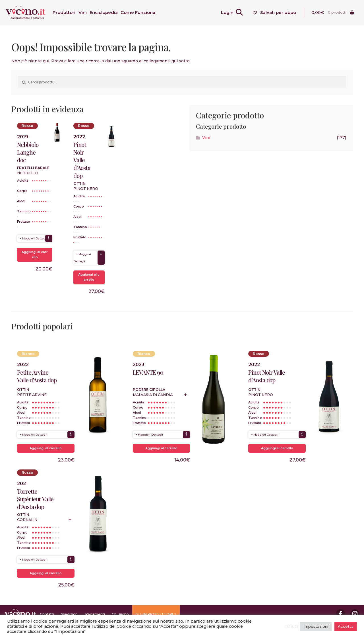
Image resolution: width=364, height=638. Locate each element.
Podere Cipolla (149, 390)
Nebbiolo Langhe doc (28, 152)
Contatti (47, 614)
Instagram (355, 614)
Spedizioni (70, 614)
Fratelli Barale (33, 168)
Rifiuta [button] (292, 626)
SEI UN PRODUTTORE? (156, 614)
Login (227, 12)
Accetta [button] (346, 626)
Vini (206, 138)
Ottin (79, 183)
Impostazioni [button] (316, 626)
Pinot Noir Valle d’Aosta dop (82, 160)
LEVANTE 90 (148, 372)
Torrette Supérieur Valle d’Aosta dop (35, 499)
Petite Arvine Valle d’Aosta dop (37, 376)
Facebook (340, 614)
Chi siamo (120, 614)
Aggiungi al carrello (35, 255)
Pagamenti (95, 614)
